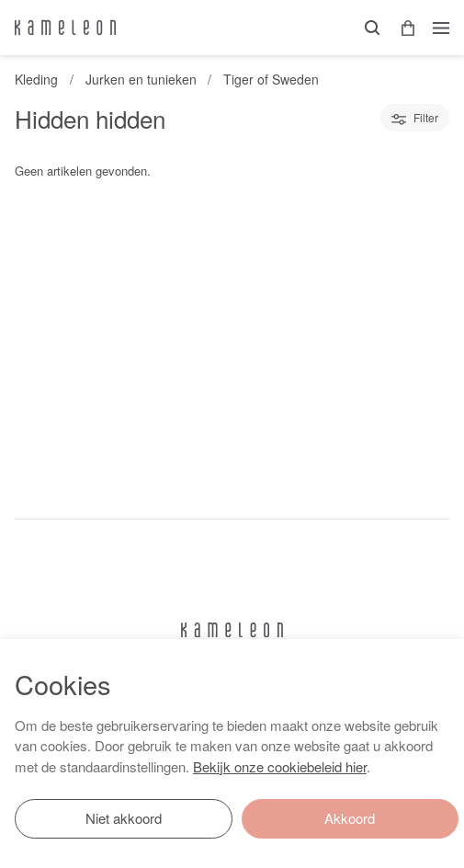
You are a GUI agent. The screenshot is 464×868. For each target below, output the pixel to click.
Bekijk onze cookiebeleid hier (280, 766)
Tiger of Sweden (271, 79)
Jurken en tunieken (141, 79)
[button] (402, 28)
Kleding (36, 79)
